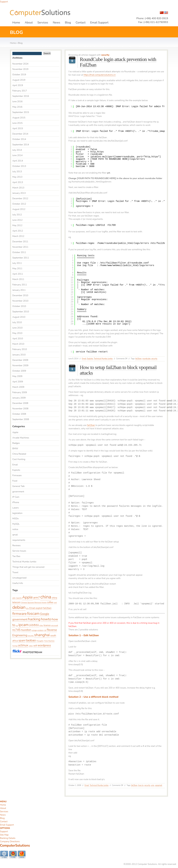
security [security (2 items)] (31, 636)
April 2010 (18, 339)
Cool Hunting (19, 459)
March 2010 (18, 344)
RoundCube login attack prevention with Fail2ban (118, 62)
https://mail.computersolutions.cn (100, 75)
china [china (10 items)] (46, 597)
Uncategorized (19, 578)
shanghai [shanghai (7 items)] (42, 635)
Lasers (15, 508)
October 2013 (19, 166)
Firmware (17, 475)
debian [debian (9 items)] (19, 607)
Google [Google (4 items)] (45, 614)
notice (15, 529)
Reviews (16, 545)
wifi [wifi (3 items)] (35, 646)
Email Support (99, 23)
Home (16, 23)
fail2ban (138, 359)
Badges (16, 443)
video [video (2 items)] (31, 646)
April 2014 (18, 161)
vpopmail (159, 785)
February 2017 (20, 91)
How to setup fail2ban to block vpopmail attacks (118, 370)
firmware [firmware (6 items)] (19, 614)
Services (43, 23)
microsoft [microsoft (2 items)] (54, 625)
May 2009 (17, 376)
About (29, 23)
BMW (15, 448)
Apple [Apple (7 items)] (28, 597)
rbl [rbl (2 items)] (45, 630)
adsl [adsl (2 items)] (14, 598)
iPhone (16, 502)
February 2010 (20, 349)
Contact (81, 23)
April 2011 (18, 274)
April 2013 (18, 182)
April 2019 (18, 85)
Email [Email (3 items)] (32, 608)
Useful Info (18, 583)
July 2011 (17, 263)
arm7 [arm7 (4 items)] (37, 598)
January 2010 (19, 355)
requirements (19, 540)
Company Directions (10, 841)
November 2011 (20, 247)
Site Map (4, 835)
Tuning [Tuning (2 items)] (15, 646)
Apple (15, 432)
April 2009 (18, 382)
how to (141, 785)
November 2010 (20, 301)
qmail (15, 535)
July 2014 (17, 150)
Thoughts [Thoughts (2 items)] (40, 641)
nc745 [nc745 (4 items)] (16, 630)
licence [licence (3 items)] (47, 625)
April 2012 (18, 231)
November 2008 (20, 409)
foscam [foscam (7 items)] (33, 614)
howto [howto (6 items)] (46, 619)
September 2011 (21, 258)
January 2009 (19, 398)
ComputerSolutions (15, 845)
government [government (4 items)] (20, 619)
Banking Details (8, 838)
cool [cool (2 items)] (55, 603)
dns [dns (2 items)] (27, 608)
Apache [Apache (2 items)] (19, 598)
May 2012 (17, 225)
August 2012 (19, 209)
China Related (19, 454)
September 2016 (21, 96)
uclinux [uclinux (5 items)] (23, 645)
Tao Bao (16, 556)
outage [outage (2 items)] (34, 630)
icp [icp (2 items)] (17, 625)
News (56, 23)
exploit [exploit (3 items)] (39, 608)
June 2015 (17, 123)
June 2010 (17, 328)
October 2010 (19, 306)
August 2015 (19, 118)
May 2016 (17, 107)
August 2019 (19, 80)
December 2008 (20, 403)
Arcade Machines (21, 438)
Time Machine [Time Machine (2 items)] (49, 641)
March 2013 (18, 188)
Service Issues (19, 551)
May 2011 (17, 268)
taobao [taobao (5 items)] (31, 640)
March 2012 (18, 236)
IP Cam (16, 497)
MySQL (16, 524)
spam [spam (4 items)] (22, 640)
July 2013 (17, 172)
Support (4, 2)
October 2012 (19, 204)
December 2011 (20, 242)
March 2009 (18, 387)
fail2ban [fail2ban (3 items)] (47, 608)
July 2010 (17, 322)
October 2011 (19, 252)
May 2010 (17, 333)
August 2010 (19, 317)
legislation (17, 513)
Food (15, 481)
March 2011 (18, 279)
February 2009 (20, 392)
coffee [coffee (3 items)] (50, 602)
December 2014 (20, 134)
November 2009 (20, 365)
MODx (15, 519)
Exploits (90, 359)
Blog (68, 23)
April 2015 (18, 128)
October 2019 (19, 75)
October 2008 (19, 414)
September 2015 (21, 112)
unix (153, 785)
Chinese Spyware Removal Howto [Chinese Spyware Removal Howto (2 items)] (34, 603)
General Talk (18, 486)
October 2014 (19, 139)
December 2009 (20, 360)
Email (84, 359)
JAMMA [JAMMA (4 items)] (34, 625)
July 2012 (17, 215)
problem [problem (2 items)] (41, 630)
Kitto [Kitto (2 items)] (41, 625)
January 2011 (19, 290)
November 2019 (20, 69)
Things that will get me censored (28, 567)
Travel (15, 572)
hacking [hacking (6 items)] (34, 619)
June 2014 (17, 155)
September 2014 (21, 145)
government (18, 492)
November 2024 (20, 64)
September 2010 (21, 312)
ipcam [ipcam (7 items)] (24, 625)
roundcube (147, 359)
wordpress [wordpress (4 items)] (44, 645)
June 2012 (17, 220)
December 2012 (20, 198)
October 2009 (19, 371)
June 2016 (17, 101)
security (154, 359)
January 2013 (19, 193)
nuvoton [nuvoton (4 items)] (26, 630)
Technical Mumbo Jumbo (103, 359)
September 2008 (21, 419)
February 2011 (20, 285)
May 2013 (17, 177)
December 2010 (20, 295)
